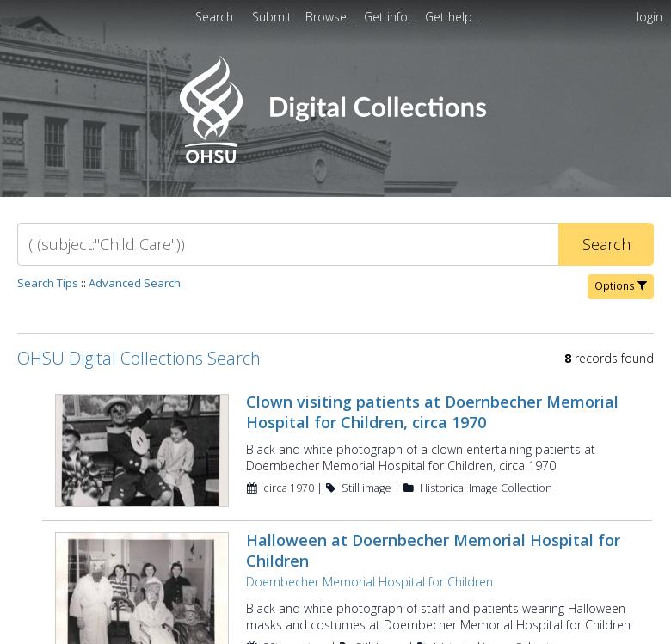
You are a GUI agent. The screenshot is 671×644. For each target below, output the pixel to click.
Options (621, 286)
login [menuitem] (649, 17)
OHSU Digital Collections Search (139, 358)
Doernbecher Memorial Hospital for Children (369, 582)
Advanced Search (135, 283)
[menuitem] (332, 17)
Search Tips (48, 283)
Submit (274, 17)
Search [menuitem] (214, 17)
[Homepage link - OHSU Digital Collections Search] (335, 159)
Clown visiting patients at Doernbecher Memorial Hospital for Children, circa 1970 (432, 412)
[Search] (288, 244)
